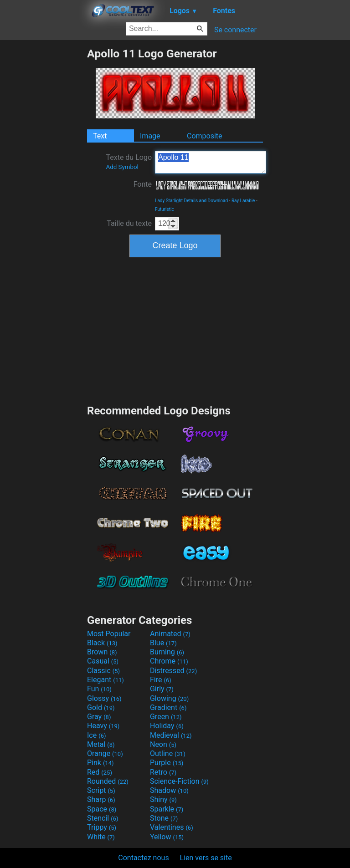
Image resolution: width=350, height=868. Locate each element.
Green (166, 717)
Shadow (169, 790)
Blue (163, 643)
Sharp (101, 799)
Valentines (172, 827)
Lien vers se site (206, 858)
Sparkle (167, 809)
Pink (100, 763)
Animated (170, 634)
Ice (96, 735)
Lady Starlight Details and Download (191, 201)
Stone (164, 818)
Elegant (106, 680)
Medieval (171, 735)
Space (102, 809)
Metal (101, 744)
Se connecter (235, 30)
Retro (163, 772)
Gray (99, 717)
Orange (105, 753)
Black (102, 643)
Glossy (104, 698)
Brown (102, 652)
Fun (99, 689)
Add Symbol (122, 167)
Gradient (168, 707)
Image (150, 136)
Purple (167, 763)
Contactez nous (143, 858)
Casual (103, 661)
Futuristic (165, 209)
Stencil (103, 818)
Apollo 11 (211, 162)
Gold (101, 707)
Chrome (169, 661)
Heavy (103, 726)
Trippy (102, 827)
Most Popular (109, 634)
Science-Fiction (179, 781)
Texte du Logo (129, 162)
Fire (161, 680)
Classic (103, 671)
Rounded (108, 781)
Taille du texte (129, 223)
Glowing (169, 698)
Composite (205, 136)
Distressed (173, 671)
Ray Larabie (243, 201)
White (101, 837)
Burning (167, 652)
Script (101, 790)
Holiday (167, 726)
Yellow (167, 837)
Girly (162, 689)
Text (100, 136)
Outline (168, 753)
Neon (163, 744)
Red (100, 772)
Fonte (143, 184)
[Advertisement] (43, 184)
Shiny (163, 799)
